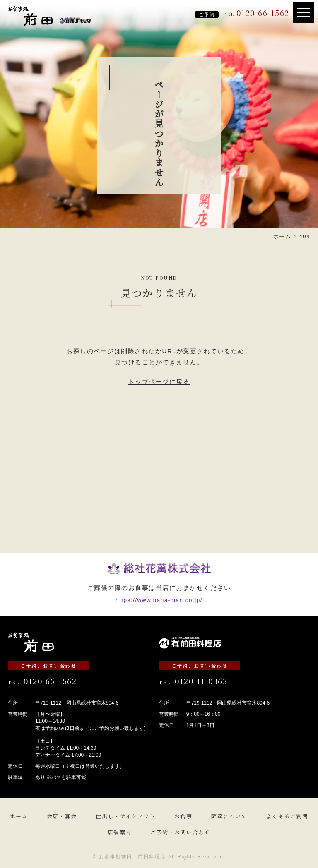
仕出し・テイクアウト (125, 816)
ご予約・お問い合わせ (180, 832)
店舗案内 (120, 832)
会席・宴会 (62, 816)
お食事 (183, 816)
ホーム (19, 816)
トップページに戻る (159, 382)
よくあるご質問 (287, 816)
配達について (229, 816)
